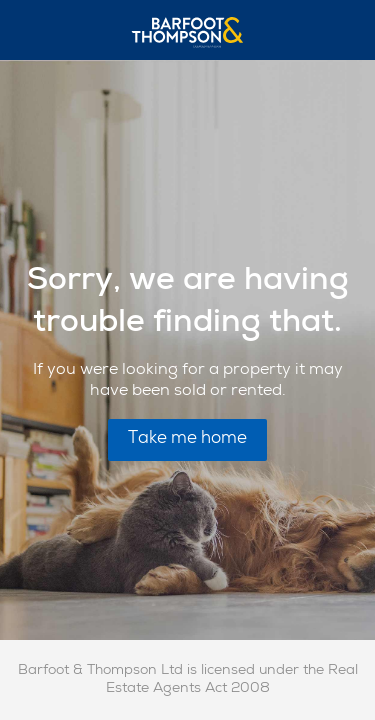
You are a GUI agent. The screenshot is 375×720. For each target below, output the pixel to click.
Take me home (187, 439)
